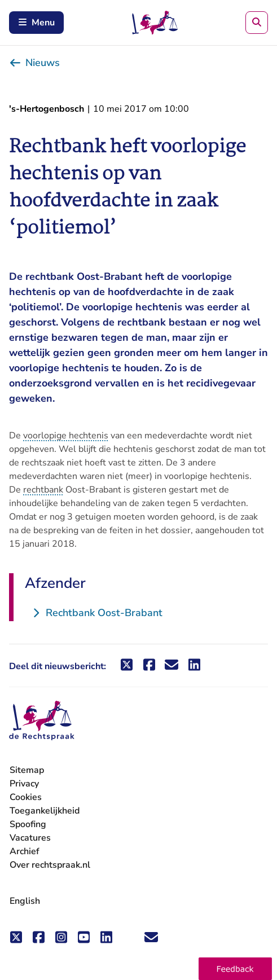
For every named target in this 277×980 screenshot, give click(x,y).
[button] (235, 969)
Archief (25, 851)
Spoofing (28, 824)
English (25, 901)
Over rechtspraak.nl (50, 865)
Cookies (26, 797)
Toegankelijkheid (45, 811)
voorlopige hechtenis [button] (66, 436)
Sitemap (27, 770)
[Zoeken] (257, 23)
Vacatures (30, 838)
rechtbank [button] (43, 490)
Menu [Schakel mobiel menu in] (36, 23)
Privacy (24, 784)
